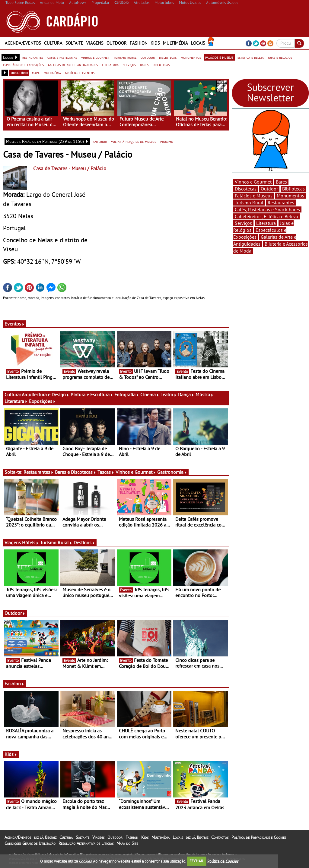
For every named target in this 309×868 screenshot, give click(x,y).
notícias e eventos (80, 73)
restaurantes (33, 57)
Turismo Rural (56, 542)
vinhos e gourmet (95, 57)
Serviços (243, 223)
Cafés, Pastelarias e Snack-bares (267, 209)
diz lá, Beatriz (45, 837)
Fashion (139, 43)
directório (19, 73)
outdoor (148, 57)
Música (205, 395)
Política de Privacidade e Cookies (259, 837)
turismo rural (125, 57)
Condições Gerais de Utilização (30, 843)
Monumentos (290, 196)
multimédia (52, 73)
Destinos (84, 542)
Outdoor (117, 43)
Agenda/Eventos (23, 43)
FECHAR (196, 861)
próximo (167, 141)
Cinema (150, 395)
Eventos (15, 324)
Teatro (169, 395)
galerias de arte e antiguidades (73, 64)
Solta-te (74, 43)
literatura (110, 64)
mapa (36, 73)
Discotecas (246, 189)
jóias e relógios (280, 57)
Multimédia (175, 43)
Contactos (220, 837)
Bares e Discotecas (76, 472)
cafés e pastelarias (62, 57)
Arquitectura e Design (46, 395)
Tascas (106, 472)
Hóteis (30, 542)
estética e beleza (251, 57)
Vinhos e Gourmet (136, 472)
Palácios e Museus (254, 196)
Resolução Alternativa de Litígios (86, 843)
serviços (129, 64)
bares (144, 64)
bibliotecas (168, 57)
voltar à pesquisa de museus (134, 141)
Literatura (16, 401)
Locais (198, 43)
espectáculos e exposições (23, 64)
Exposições (42, 401)
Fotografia (127, 395)
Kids (155, 43)
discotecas (161, 64)
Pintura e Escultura (92, 395)
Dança (186, 395)
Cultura (53, 43)
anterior (100, 141)
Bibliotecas (293, 189)
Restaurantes (39, 472)
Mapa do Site (127, 843)
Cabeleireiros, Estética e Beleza (266, 216)
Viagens (95, 43)
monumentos (191, 57)
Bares (281, 182)
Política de (223, 861)
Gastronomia (172, 472)
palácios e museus (219, 57)
